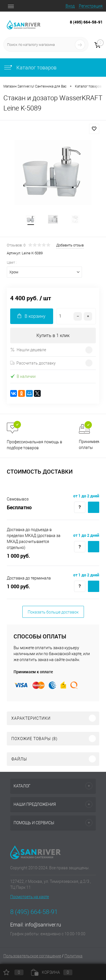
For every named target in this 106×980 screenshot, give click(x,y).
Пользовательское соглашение (32, 956)
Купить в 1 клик (53, 335)
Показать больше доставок (53, 612)
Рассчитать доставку (33, 363)
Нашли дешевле (28, 350)
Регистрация (91, 6)
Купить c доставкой (94, 507)
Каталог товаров (30, 68)
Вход (70, 6)
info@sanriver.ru (43, 925)
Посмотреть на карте (30, 897)
